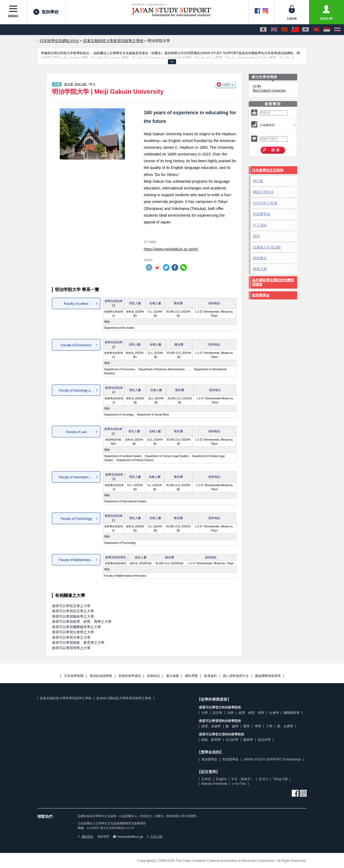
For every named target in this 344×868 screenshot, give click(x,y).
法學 (230, 713)
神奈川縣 (80, 84)
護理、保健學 (211, 726)
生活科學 (232, 740)
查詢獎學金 (261, 295)
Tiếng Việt (280, 779)
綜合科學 (264, 740)
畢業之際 (260, 269)
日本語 (206, 779)
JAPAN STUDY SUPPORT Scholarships (272, 759)
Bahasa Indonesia (214, 784)
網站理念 (86, 836)
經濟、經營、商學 (251, 713)
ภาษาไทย (239, 784)
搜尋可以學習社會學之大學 (73, 632)
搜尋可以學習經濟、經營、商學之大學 (82, 622)
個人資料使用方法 (236, 676)
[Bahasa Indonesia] (327, 30)
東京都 (69, 84)
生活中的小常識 (265, 203)
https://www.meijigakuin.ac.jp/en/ (171, 249)
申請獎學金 (261, 214)
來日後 (258, 181)
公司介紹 (155, 836)
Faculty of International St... (78, 477)
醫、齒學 (232, 726)
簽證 (256, 236)
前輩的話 (153, 676)
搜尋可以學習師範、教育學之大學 (78, 643)
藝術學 (248, 740)
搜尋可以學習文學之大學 (71, 606)
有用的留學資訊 (130, 676)
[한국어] (306, 30)
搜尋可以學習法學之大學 (71, 637)
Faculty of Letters (76, 304)
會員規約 (210, 676)
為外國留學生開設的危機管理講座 (273, 282)
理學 (258, 726)
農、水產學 (285, 726)
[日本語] (263, 30)
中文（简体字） (243, 779)
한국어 (264, 779)
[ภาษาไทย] (337, 30)
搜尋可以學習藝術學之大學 (73, 616)
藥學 (247, 726)
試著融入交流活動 (267, 247)
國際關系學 (292, 713)
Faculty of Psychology (76, 519)
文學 (205, 713)
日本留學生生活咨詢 (268, 170)
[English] (274, 30)
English (221, 779)
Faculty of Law (76, 432)
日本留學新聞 (74, 676)
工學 (269, 726)
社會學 (274, 713)
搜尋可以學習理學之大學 (71, 648)
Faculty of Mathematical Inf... (79, 560)
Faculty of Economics (76, 345)
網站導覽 (191, 676)
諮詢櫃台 (260, 258)
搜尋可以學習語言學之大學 (73, 611)
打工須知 (260, 225)
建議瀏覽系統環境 (268, 676)
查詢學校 (46, 12)
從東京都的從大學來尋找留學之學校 (66, 698)
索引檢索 (173, 676)
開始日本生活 (263, 192)
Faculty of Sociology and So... (80, 390)
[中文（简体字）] (285, 30)
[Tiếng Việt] (316, 30)
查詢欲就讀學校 (101, 676)
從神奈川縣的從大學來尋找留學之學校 (124, 698)
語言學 (217, 713)
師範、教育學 (211, 740)
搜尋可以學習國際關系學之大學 (76, 627)
